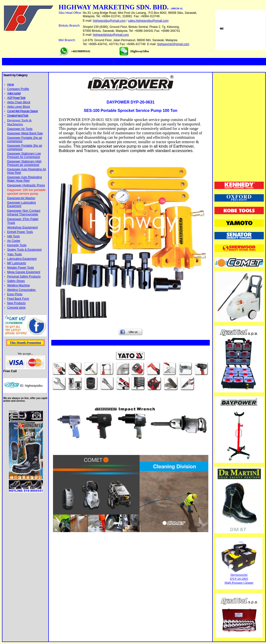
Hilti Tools (13, 236)
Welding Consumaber (22, 290)
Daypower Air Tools (20, 129)
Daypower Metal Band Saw (25, 133)
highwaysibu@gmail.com (109, 21)
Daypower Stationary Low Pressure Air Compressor (24, 155)
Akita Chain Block (19, 102)
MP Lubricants (17, 263)
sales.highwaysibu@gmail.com (148, 21)
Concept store (16, 308)
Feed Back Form (18, 299)
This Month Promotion (25, 342)
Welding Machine (18, 285)
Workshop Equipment (22, 227)
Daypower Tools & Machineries (19, 122)
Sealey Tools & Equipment (24, 250)
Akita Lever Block (19, 107)
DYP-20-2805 (239, 579)
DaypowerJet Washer (21, 198)
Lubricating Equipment (22, 259)
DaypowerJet (239, 575)
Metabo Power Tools (21, 268)
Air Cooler (14, 241)
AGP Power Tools (16, 98)
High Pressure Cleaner (239, 583)
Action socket (14, 93)
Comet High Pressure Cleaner (22, 111)
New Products (16, 303)
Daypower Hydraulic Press (26, 185)
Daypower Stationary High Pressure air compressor (24, 163)
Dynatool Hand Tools (18, 116)
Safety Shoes (16, 281)
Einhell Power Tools (20, 232)
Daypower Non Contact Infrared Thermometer (24, 212)
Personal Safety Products (24, 277)
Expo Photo (15, 294)
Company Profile (18, 89)
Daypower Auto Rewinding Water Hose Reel (25, 179)
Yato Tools (15, 254)
